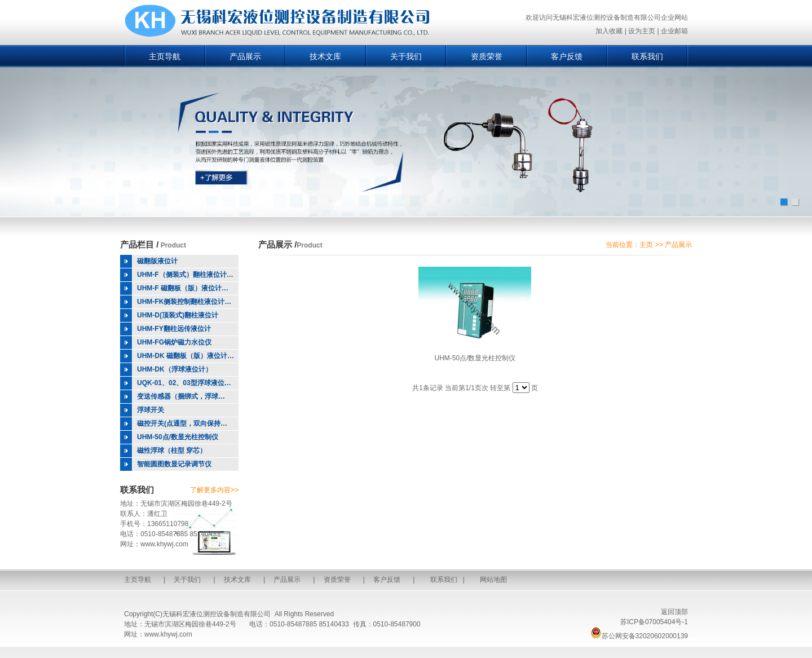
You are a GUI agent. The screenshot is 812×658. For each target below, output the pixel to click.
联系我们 (647, 56)
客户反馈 (567, 56)
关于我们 (406, 56)
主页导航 (165, 56)
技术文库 (325, 56)
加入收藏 (609, 31)
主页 (646, 245)
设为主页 (642, 31)
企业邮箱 (674, 31)
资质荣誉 (487, 56)
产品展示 (245, 56)
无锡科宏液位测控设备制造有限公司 (217, 614)
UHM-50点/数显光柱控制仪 (475, 358)
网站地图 (493, 580)
